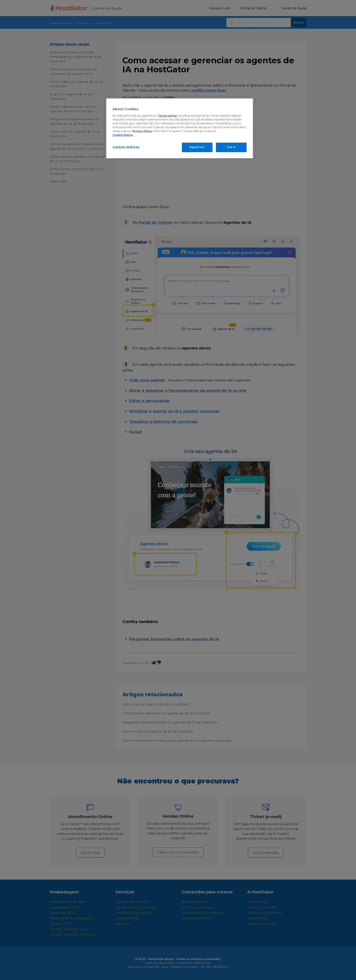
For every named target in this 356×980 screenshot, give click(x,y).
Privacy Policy (142, 131)
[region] (180, 128)
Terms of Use (167, 116)
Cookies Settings (126, 147)
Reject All (197, 147)
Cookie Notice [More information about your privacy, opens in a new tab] (123, 135)
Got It (231, 147)
